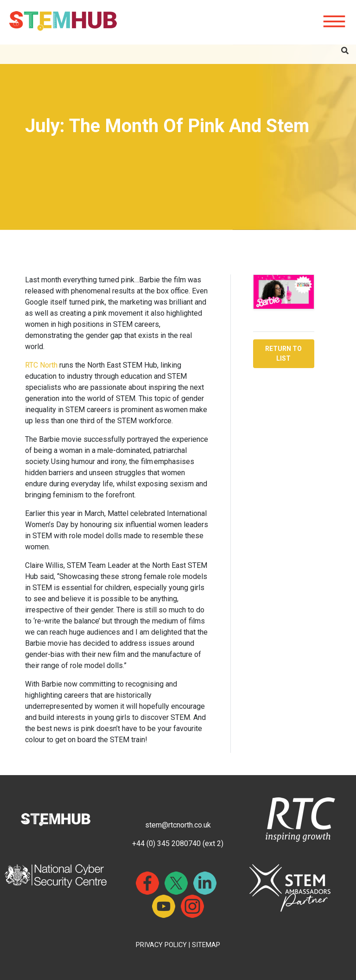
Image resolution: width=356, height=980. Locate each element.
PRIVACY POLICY (161, 945)
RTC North (42, 365)
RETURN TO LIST (283, 353)
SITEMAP (206, 945)
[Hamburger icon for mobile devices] (334, 22)
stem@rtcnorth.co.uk (178, 825)
